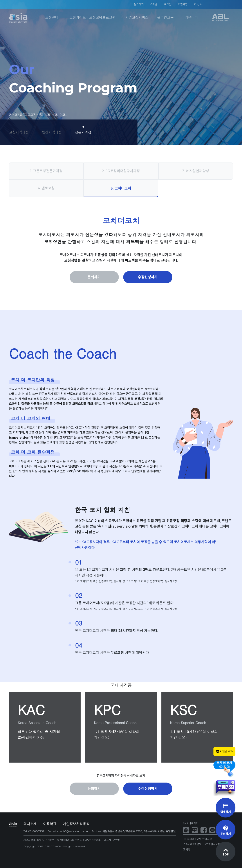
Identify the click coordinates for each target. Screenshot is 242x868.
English (199, 4)
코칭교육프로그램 (102, 17)
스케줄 (154, 4)
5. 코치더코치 (121, 188)
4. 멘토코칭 (46, 188)
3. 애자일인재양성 (196, 171)
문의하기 (139, 4)
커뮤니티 (191, 17)
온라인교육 (165, 17)
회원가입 (183, 4)
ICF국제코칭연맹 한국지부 (197, 839)
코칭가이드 (78, 17)
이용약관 (50, 824)
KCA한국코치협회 (215, 844)
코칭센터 (52, 17)
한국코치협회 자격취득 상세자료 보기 (121, 776)
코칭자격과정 (19, 132)
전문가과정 (83, 132)
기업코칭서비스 (137, 17)
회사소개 (30, 824)
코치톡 (187, 849)
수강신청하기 (148, 277)
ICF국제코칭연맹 (192, 844)
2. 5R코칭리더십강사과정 (121, 171)
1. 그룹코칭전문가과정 (46, 171)
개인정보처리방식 (76, 824)
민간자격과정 (52, 132)
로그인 (168, 4)
